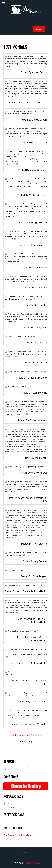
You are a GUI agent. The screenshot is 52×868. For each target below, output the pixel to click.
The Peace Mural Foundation (18, 835)
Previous (21, 735)
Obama (11, 807)
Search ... (4, 767)
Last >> (40, 735)
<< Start (12, 735)
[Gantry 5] (26, 10)
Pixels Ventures (32, 863)
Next (33, 735)
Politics (10, 804)
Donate (39, 29)
